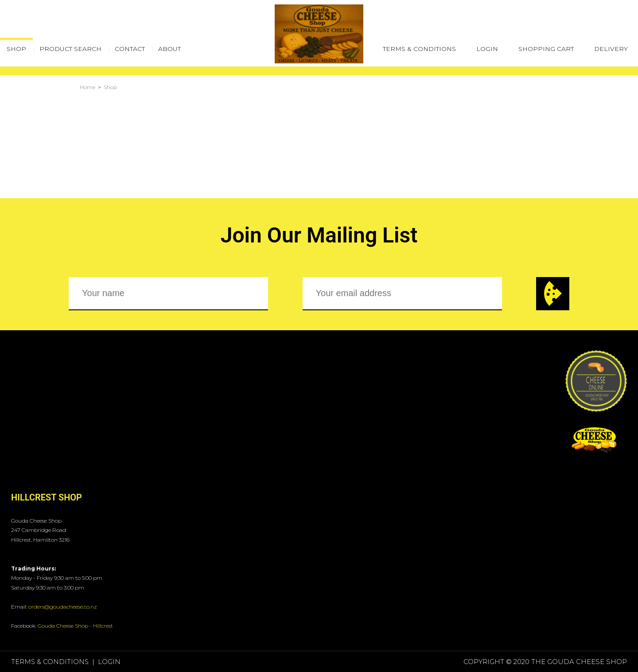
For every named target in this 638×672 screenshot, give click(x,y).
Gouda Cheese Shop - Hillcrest (75, 626)
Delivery (611, 49)
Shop (110, 87)
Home (88, 87)
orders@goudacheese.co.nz (63, 607)
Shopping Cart (546, 49)
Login (487, 49)
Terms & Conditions (419, 49)
